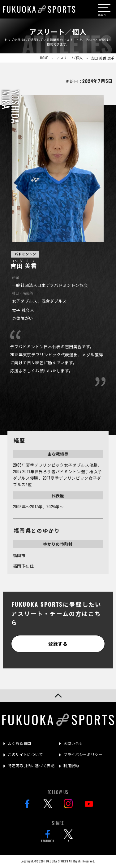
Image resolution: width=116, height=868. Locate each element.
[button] (58, 696)
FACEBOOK (48, 836)
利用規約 (71, 765)
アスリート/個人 (69, 58)
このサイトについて (25, 754)
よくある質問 (19, 743)
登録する (58, 643)
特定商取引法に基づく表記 (31, 765)
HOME (44, 58)
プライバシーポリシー (83, 754)
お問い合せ (73, 743)
